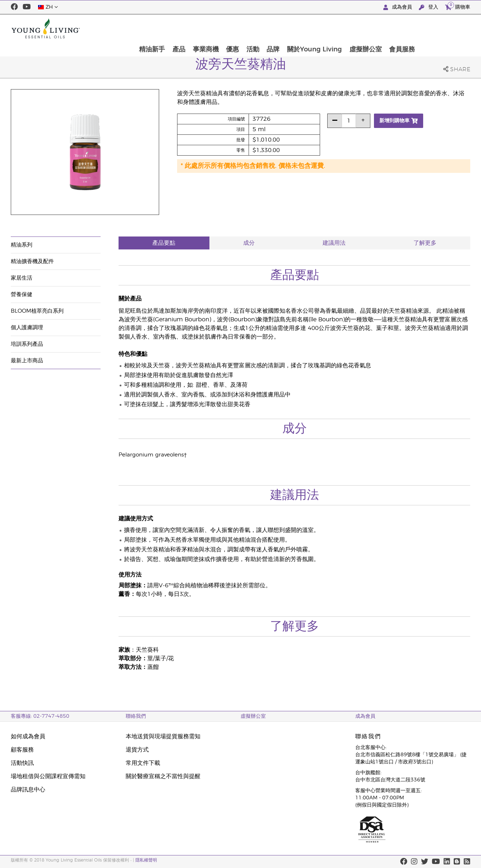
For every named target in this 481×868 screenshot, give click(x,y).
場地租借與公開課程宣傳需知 (48, 776)
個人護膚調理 (27, 328)
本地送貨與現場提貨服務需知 (163, 736)
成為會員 (398, 7)
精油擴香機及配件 (32, 261)
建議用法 (334, 243)
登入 (429, 7)
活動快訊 (22, 763)
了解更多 (425, 243)
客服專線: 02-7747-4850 (40, 716)
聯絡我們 (136, 716)
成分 (249, 243)
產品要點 (164, 243)
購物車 (458, 6)
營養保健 (22, 295)
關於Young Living (365, 28)
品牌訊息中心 (28, 790)
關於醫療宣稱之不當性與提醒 (163, 776)
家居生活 (22, 278)
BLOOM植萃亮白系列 (37, 311)
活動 (302, 28)
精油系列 (22, 245)
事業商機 (254, 28)
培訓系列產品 (27, 344)
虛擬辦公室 (416, 28)
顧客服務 (22, 750)
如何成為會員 (28, 736)
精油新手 (199, 28)
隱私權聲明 (146, 860)
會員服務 (453, 28)
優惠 (281, 28)
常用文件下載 (143, 763)
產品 (227, 28)
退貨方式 (137, 750)
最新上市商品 (27, 361)
